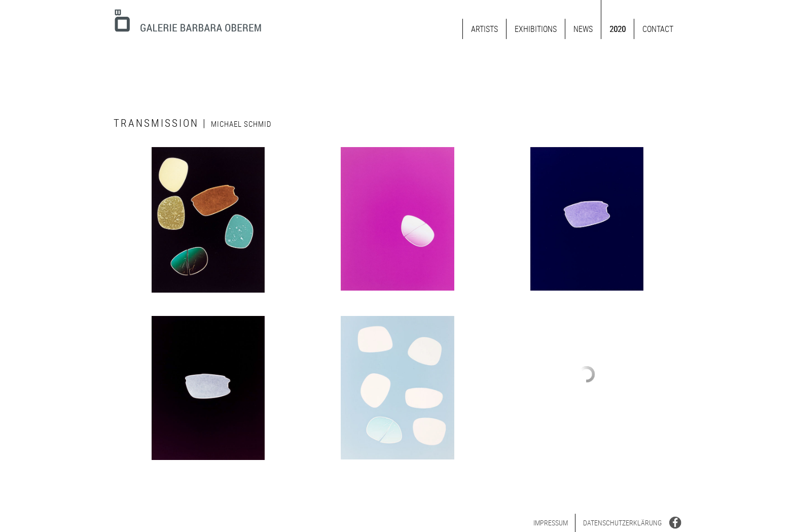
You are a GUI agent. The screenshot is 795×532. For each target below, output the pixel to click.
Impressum (551, 523)
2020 (618, 29)
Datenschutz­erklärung (622, 523)
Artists (484, 29)
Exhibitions (536, 29)
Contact (658, 29)
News (583, 29)
